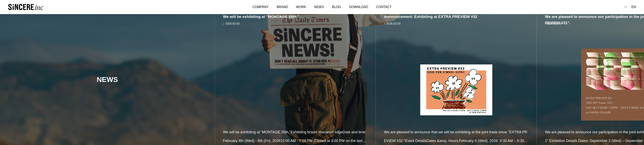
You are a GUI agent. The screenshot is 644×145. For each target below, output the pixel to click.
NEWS (319, 7)
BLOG (336, 7)
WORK (301, 7)
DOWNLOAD (358, 7)
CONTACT (384, 7)
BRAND (282, 7)
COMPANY (261, 7)
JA (626, 7)
